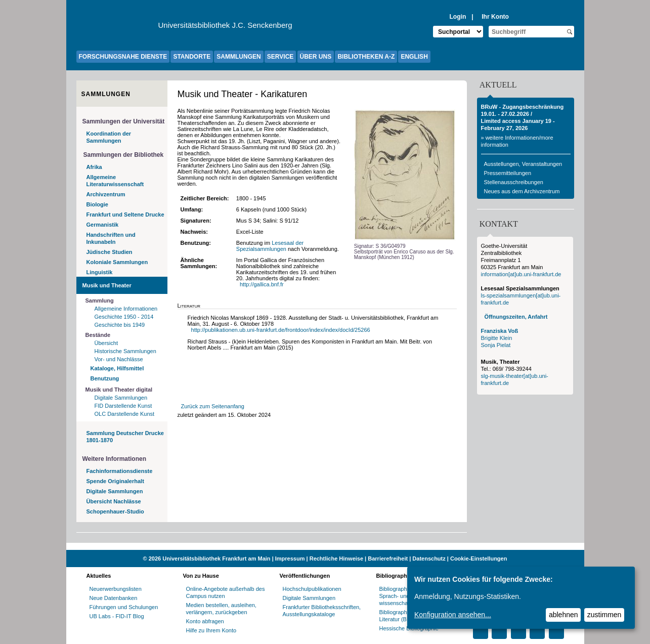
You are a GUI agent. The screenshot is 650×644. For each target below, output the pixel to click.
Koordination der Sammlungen (109, 137)
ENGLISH (414, 57)
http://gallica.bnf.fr (263, 284)
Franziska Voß (500, 331)
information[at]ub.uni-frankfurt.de (521, 274)
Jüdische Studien (110, 252)
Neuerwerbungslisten (116, 589)
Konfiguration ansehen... (453, 615)
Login (458, 17)
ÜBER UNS (316, 57)
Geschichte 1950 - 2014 (124, 317)
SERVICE (280, 57)
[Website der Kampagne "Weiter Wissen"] (325, 546)
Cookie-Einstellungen (479, 559)
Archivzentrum (106, 194)
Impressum (290, 559)
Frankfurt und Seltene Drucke (125, 214)
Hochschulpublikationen (312, 589)
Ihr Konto (495, 17)
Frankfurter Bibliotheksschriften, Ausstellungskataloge (322, 611)
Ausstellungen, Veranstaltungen (523, 164)
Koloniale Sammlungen (117, 262)
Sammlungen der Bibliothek (124, 155)
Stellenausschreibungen (514, 182)
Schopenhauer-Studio (115, 511)
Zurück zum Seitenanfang (213, 406)
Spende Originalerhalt (115, 481)
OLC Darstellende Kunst (125, 414)
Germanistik (103, 225)
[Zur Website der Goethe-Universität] (117, 28)
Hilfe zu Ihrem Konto (211, 630)
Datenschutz (429, 559)
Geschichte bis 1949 (120, 325)
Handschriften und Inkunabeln (111, 238)
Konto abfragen (205, 621)
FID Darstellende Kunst (123, 406)
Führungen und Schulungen (124, 607)
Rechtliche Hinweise (336, 559)
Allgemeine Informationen (126, 309)
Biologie (97, 204)
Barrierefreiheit (388, 559)
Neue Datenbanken (114, 598)
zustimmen (604, 615)
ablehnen (564, 615)
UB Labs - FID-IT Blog (117, 616)
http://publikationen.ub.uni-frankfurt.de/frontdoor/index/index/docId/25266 (281, 330)
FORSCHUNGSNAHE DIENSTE (123, 57)
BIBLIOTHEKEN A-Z (366, 57)
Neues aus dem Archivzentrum (522, 191)
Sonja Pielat (496, 345)
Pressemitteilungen (508, 173)
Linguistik (100, 272)
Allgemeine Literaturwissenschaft (115, 181)
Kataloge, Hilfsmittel (117, 368)
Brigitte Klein (497, 338)
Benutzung (105, 378)
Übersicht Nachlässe (114, 501)
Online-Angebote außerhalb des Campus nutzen (226, 592)
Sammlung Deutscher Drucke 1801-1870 (125, 437)
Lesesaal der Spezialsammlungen (270, 246)
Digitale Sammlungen (121, 398)
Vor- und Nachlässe (119, 359)
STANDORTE (192, 57)
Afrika (94, 167)
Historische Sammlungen (125, 351)
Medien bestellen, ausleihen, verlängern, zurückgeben (221, 609)
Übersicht (106, 343)
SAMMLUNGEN (239, 57)
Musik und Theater (107, 285)
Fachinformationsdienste (120, 471)
